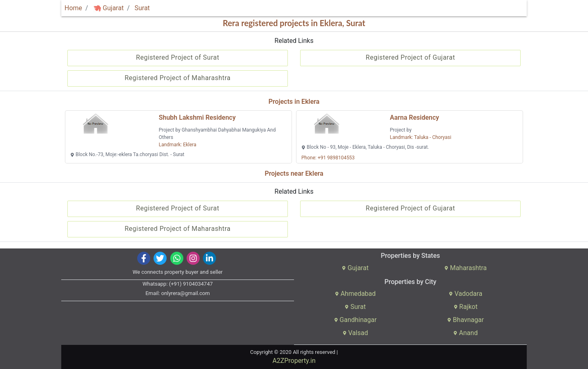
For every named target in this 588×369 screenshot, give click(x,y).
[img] (97, 8)
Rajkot (466, 307)
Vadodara (465, 294)
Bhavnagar (465, 320)
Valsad (355, 333)
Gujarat (108, 8)
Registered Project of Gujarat (411, 57)
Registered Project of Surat (178, 57)
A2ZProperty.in (294, 361)
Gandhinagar (355, 320)
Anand (465, 333)
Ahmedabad (355, 294)
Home (73, 8)
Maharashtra (465, 268)
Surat (142, 8)
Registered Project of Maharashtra (178, 78)
